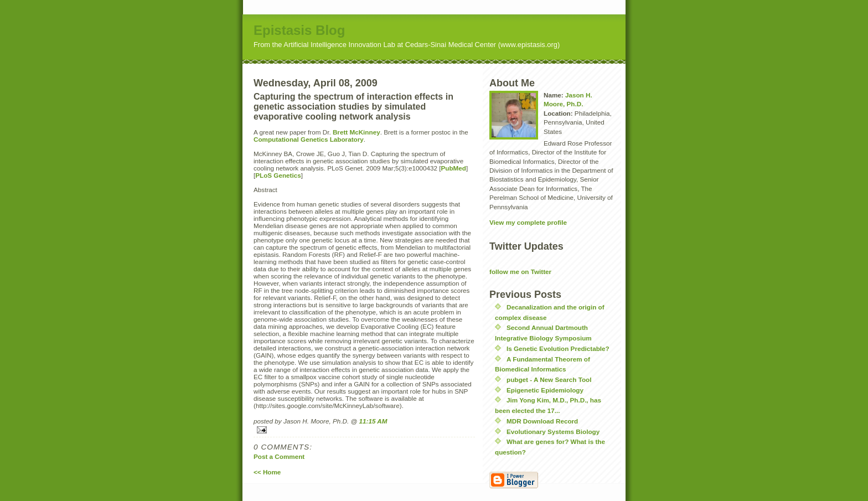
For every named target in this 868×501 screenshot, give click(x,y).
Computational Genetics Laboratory (309, 139)
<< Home (267, 472)
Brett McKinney (356, 132)
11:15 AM (373, 421)
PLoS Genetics (278, 175)
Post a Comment (279, 456)
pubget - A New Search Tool (549, 379)
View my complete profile (528, 222)
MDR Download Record (542, 421)
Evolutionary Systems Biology (553, 432)
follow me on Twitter (520, 272)
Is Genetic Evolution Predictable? (558, 348)
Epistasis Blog (299, 30)
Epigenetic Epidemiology (545, 390)
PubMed (454, 168)
